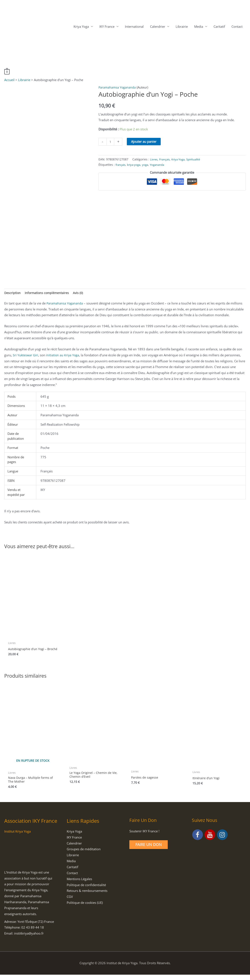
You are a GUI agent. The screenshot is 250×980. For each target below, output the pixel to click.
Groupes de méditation (84, 855)
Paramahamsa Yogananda (118, 88)
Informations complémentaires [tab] (48, 294)
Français (166, 160)
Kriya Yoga (81, 27)
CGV (70, 902)
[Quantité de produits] (111, 142)
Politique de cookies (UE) (85, 908)
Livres (154, 160)
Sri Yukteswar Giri (26, 356)
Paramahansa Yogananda (65, 304)
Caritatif (219, 27)
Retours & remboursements (87, 896)
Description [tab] (13, 294)
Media (199, 27)
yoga (148, 165)
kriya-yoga (136, 165)
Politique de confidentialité (86, 890)
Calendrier (158, 27)
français (121, 165)
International (134, 27)
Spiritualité (198, 160)
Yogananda (161, 165)
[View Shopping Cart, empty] (7, 72)
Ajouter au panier (144, 142)
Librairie (182, 27)
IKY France (107, 27)
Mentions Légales (79, 884)
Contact (237, 27)
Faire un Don (149, 850)
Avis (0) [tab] (80, 294)
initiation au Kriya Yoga (64, 356)
